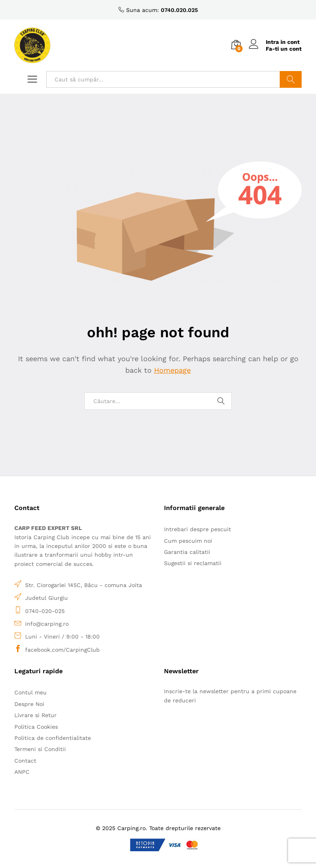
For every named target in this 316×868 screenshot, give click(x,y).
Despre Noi (29, 704)
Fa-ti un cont (284, 49)
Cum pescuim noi (188, 541)
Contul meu (31, 692)
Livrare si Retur (36, 715)
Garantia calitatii (187, 552)
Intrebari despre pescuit (197, 529)
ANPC (22, 772)
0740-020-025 (45, 611)
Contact (25, 761)
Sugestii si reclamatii (193, 563)
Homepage (172, 370)
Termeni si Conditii (40, 749)
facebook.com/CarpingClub (62, 650)
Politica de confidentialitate (53, 738)
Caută (291, 79)
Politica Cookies (36, 727)
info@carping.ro (47, 624)
